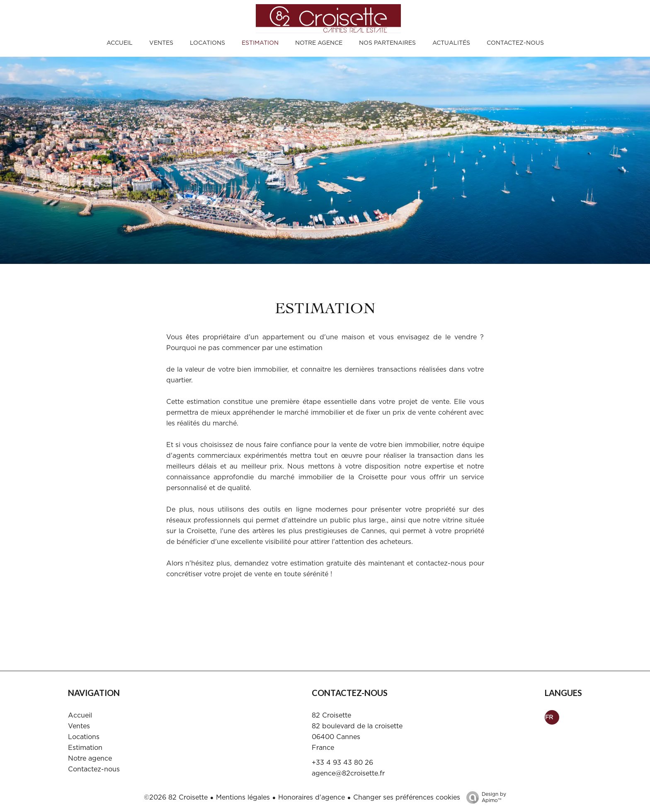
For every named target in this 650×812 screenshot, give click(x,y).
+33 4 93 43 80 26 (342, 763)
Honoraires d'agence (312, 797)
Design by (484, 798)
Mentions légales (243, 797)
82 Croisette (331, 715)
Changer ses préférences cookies (407, 797)
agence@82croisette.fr (348, 773)
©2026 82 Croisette (176, 797)
